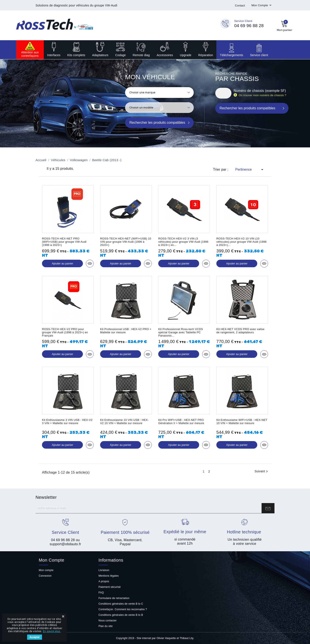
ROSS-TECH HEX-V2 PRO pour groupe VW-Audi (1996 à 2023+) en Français (65, 332)
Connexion (45, 576)
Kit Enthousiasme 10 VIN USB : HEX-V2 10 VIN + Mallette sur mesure (124, 422)
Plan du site (106, 626)
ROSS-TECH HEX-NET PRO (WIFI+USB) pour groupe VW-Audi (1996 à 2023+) (64, 242)
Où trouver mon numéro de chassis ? (263, 95)
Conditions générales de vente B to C (121, 604)
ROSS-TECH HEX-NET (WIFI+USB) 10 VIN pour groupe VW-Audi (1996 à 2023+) (126, 242)
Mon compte (46, 570)
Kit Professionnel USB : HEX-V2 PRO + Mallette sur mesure (126, 331)
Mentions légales (109, 576)
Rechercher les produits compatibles (157, 123)
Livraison (104, 570)
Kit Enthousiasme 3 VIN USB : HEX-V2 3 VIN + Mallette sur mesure (67, 422)
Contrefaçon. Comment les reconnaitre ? (123, 609)
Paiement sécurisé (110, 587)
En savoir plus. (52, 631)
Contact (240, 5)
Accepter (35, 637)
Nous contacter (108, 621)
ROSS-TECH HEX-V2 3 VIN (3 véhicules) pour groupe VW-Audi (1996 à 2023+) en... (183, 242)
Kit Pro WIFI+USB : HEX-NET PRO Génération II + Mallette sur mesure (181, 422)
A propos (104, 581)
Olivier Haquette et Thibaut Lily (175, 638)
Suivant (262, 471)
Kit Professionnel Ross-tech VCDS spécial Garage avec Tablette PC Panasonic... (181, 332)
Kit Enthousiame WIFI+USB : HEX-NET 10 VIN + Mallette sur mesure (242, 422)
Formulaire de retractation (114, 598)
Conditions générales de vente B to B (121, 615)
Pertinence (250, 170)
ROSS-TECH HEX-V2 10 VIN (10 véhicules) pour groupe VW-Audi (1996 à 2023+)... (241, 242)
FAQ (101, 593)
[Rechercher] (223, 93)
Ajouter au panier (62, 263)
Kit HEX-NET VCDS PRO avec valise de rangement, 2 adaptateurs (240, 331)
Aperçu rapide (90, 264)
